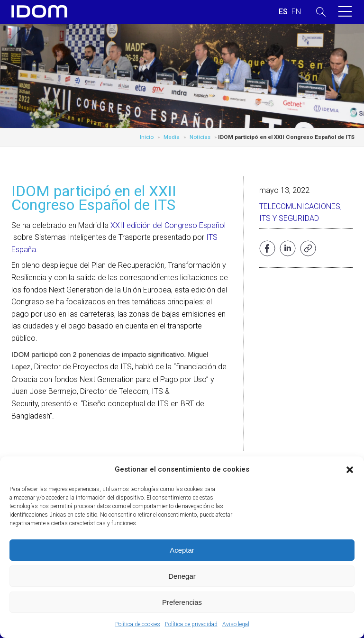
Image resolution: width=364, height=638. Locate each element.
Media (172, 137)
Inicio (147, 137)
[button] (350, 470)
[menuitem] (283, 12)
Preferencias (182, 602)
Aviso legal (236, 624)
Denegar (182, 576)
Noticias (200, 137)
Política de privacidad (191, 624)
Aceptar (182, 550)
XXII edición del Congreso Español (168, 225)
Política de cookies (138, 624)
